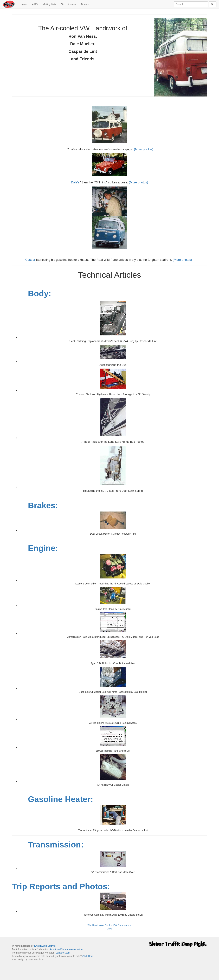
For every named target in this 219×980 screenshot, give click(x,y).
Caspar (30, 260)
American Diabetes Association (66, 949)
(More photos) (144, 149)
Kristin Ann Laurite (45, 946)
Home (25, 4)
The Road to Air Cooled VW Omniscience (110, 925)
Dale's (75, 182)
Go (213, 4)
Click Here (88, 956)
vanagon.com (63, 953)
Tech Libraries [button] (69, 4)
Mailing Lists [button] (49, 4)
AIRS (35, 4)
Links (110, 929)
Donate (85, 4)
